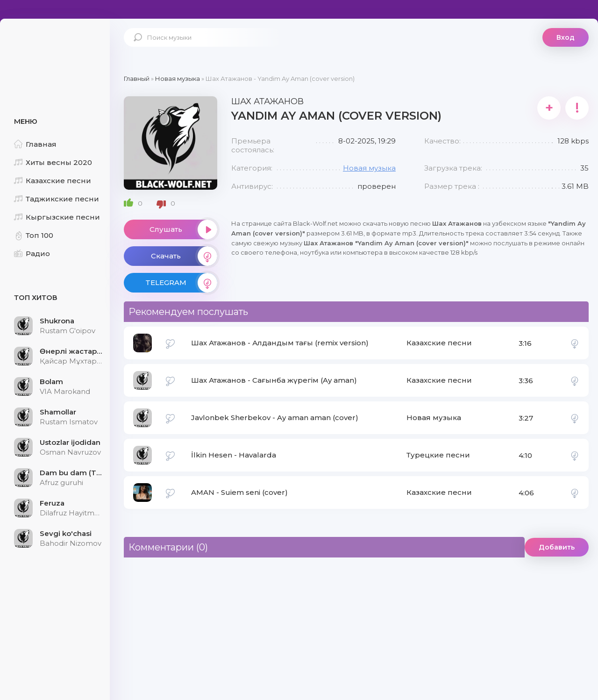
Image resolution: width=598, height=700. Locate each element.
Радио (32, 254)
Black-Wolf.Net (56, 49)
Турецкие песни (438, 455)
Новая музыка (369, 168)
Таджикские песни (57, 199)
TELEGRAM (181, 283)
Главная (35, 144)
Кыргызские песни (57, 217)
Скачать (184, 256)
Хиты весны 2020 (53, 162)
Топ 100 (34, 235)
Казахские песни (53, 181)
